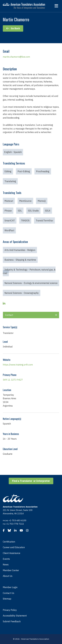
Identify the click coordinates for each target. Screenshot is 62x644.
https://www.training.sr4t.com (18, 365)
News (6, 565)
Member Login (10, 587)
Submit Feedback (12, 621)
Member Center (11, 570)
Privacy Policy (10, 610)
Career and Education (14, 547)
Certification (9, 542)
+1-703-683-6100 (17, 520)
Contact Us (9, 593)
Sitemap (7, 599)
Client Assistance (12, 553)
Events (6, 559)
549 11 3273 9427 (13, 380)
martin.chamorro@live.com (16, 57)
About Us (8, 576)
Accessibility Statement (15, 616)
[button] (56, 315)
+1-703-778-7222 (15, 524)
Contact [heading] (9, 315)
